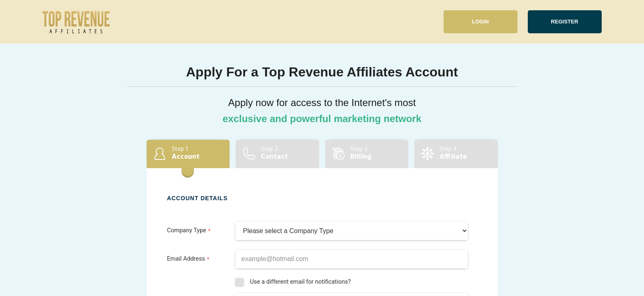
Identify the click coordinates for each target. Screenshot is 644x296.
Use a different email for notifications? (300, 282)
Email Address (186, 259)
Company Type (187, 230)
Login (480, 22)
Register (564, 22)
